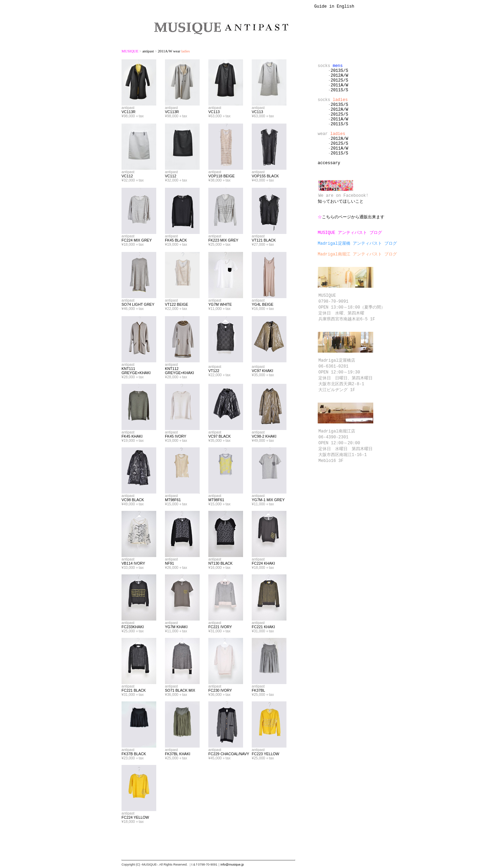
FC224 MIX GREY (137, 241)
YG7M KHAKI (176, 628)
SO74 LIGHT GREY (138, 305)
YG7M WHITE (220, 305)
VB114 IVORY (133, 564)
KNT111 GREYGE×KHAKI (136, 372)
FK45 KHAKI (132, 437)
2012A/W (339, 79)
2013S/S (339, 73)
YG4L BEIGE (262, 305)
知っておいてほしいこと (341, 228)
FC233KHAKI (133, 628)
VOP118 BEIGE (222, 177)
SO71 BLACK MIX (180, 691)
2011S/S (339, 97)
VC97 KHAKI (262, 372)
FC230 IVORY (220, 691)
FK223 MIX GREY (223, 241)
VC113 (214, 113)
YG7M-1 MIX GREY (268, 501)
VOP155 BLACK (265, 177)
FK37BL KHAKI (178, 755)
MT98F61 (173, 501)
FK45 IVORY (176, 437)
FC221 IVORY (220, 628)
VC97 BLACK (220, 437)
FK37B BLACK (134, 755)
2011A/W (339, 91)
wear (331, 150)
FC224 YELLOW (135, 818)
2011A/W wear (174, 52)
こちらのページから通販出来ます (351, 246)
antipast (148, 52)
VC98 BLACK (133, 501)
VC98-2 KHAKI (264, 437)
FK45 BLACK (176, 241)
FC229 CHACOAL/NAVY (229, 755)
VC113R (128, 113)
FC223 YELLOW (265, 755)
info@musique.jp (232, 866)
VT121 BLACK (264, 241)
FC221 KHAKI (263, 628)
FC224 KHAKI (263, 564)
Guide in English (334, 7)
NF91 (169, 564)
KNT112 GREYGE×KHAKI (180, 372)
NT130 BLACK (220, 564)
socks (330, 68)
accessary (329, 186)
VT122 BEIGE (177, 305)
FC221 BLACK (134, 691)
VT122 (214, 372)
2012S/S (339, 85)
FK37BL (259, 691)
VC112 (127, 177)
